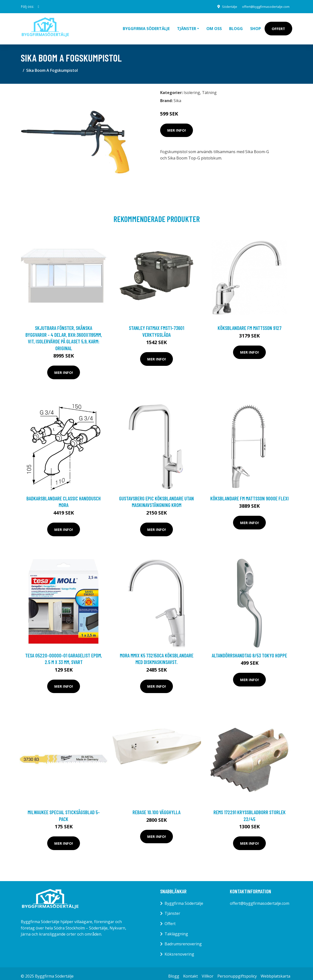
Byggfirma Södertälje (146, 26)
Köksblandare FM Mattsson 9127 (250, 322)
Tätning (209, 87)
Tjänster (172, 908)
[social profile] (39, 7)
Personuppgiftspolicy (237, 971)
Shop (256, 26)
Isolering (192, 87)
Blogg (236, 26)
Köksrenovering (179, 949)
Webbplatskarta (275, 971)
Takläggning (176, 928)
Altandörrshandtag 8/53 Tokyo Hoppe (249, 650)
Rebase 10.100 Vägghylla (156, 807)
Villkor (208, 971)
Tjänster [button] (187, 26)
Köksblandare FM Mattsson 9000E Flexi (250, 493)
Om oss (214, 26)
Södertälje (223, 6)
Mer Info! (177, 125)
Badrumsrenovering (183, 938)
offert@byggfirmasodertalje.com (263, 6)
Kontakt (190, 971)
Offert (278, 26)
